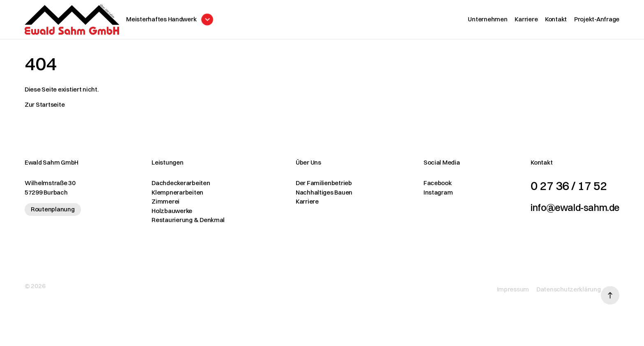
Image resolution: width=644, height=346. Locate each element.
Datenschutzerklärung (556, 287)
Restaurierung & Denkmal (182, 224)
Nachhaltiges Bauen (312, 196)
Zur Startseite (45, 109)
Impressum (501, 287)
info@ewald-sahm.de (563, 211)
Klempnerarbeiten (171, 196)
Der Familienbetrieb (312, 187)
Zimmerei (159, 205)
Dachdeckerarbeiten (175, 187)
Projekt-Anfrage (597, 21)
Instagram (420, 196)
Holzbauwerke (166, 215)
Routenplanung (53, 213)
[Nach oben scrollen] (610, 288)
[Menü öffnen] (198, 22)
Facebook (419, 187)
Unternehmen (488, 21)
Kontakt (556, 21)
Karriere (526, 21)
